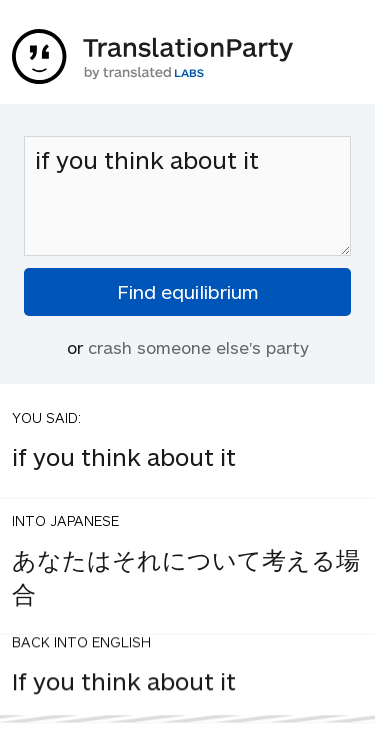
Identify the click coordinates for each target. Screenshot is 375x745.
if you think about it (187, 196)
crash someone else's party (198, 347)
